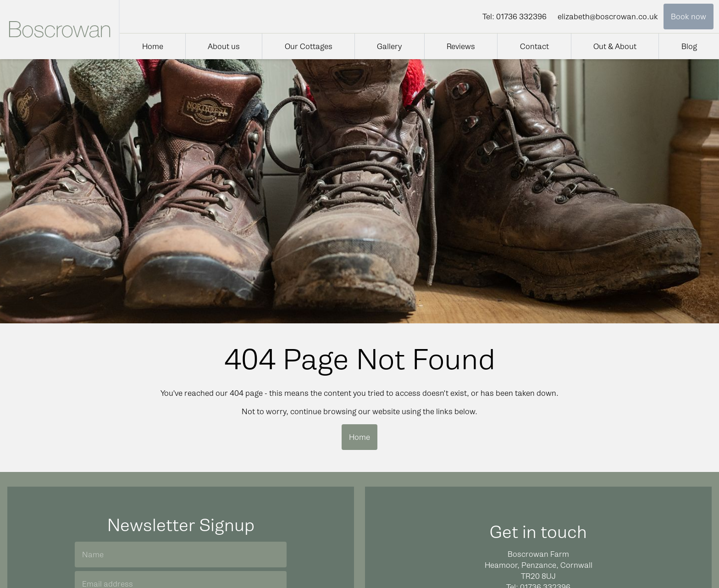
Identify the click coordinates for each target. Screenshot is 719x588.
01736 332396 (521, 17)
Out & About (615, 46)
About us (224, 46)
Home (153, 46)
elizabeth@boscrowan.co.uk (608, 17)
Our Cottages (309, 46)
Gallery (389, 46)
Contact (534, 46)
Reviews (461, 46)
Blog (689, 46)
